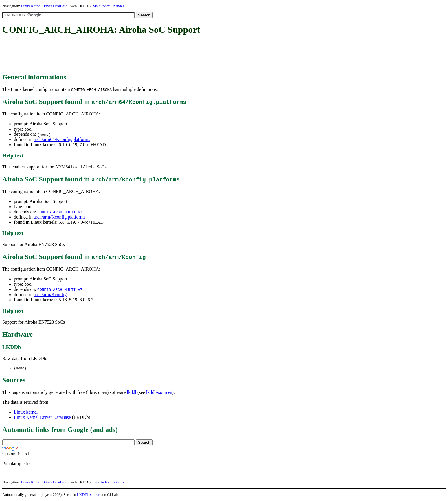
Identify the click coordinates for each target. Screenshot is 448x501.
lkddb (132, 393)
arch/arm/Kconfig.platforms (59, 217)
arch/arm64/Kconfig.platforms (62, 139)
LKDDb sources (89, 495)
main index (101, 482)
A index (119, 6)
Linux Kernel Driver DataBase (44, 6)
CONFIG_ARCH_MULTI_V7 (60, 212)
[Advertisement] (108, 54)
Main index (101, 6)
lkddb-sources (159, 393)
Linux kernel (26, 412)
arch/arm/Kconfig (50, 294)
